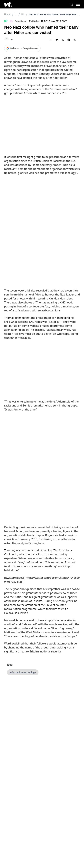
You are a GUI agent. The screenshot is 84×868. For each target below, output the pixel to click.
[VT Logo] (8, 4)
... (16, 14)
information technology (23, 672)
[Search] (71, 4)
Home (7, 14)
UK (23, 14)
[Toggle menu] (78, 4)
